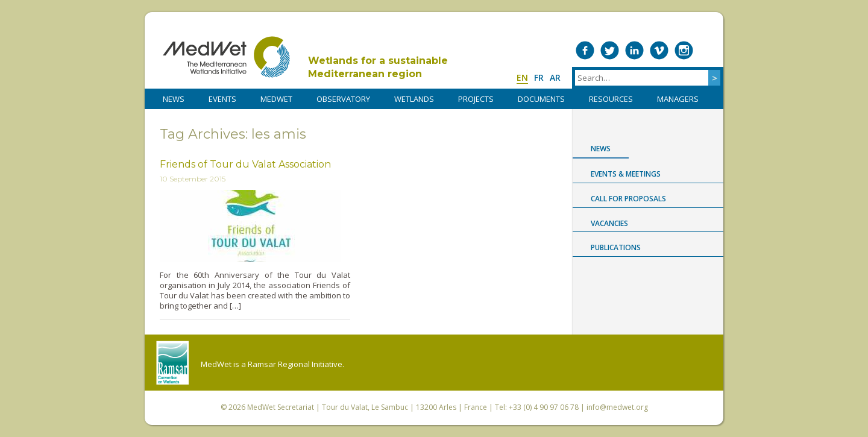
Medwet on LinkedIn (634, 50)
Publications (616, 247)
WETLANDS (414, 99)
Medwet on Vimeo (659, 50)
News (601, 149)
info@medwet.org (617, 407)
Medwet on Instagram (684, 50)
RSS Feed (709, 50)
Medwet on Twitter (610, 50)
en (522, 77)
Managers (678, 99)
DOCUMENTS (541, 99)
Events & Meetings (626, 174)
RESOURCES (611, 99)
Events (222, 99)
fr (539, 77)
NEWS (174, 99)
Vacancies (609, 223)
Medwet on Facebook (585, 50)
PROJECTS (476, 99)
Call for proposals (628, 199)
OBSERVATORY (343, 99)
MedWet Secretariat (281, 407)
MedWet (226, 57)
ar (555, 77)
